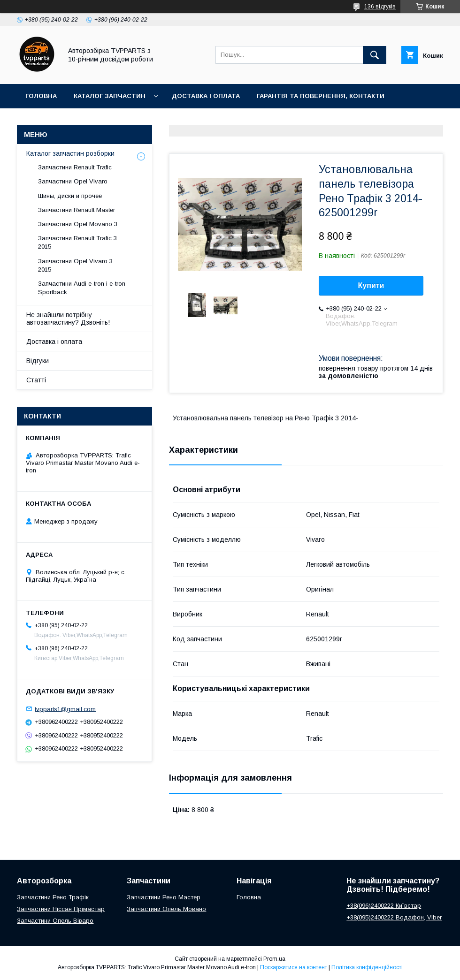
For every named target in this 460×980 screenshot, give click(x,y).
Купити (371, 285)
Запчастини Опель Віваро (55, 921)
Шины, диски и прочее (70, 196)
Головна (41, 96)
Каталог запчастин (110, 96)
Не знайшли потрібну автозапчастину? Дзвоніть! (68, 319)
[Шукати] (375, 55)
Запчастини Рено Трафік (53, 897)
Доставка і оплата (206, 96)
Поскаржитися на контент (294, 967)
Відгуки (38, 361)
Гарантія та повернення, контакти (321, 96)
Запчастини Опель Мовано (166, 909)
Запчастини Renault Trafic (75, 167)
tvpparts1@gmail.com (65, 709)
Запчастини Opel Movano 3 (78, 224)
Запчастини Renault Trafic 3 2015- (77, 242)
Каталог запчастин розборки (70, 153)
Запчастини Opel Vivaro (73, 181)
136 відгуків (380, 7)
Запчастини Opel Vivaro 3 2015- (75, 265)
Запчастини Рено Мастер (164, 897)
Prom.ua (274, 959)
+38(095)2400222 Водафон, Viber (394, 917)
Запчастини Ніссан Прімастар (61, 909)
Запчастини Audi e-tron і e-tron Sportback (82, 288)
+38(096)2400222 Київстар (384, 906)
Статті (36, 380)
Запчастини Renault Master (77, 210)
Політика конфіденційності (367, 967)
